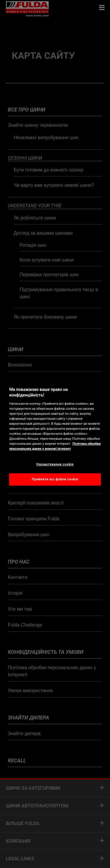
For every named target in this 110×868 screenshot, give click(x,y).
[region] (55, 434)
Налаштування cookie (55, 464)
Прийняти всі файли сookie (55, 479)
